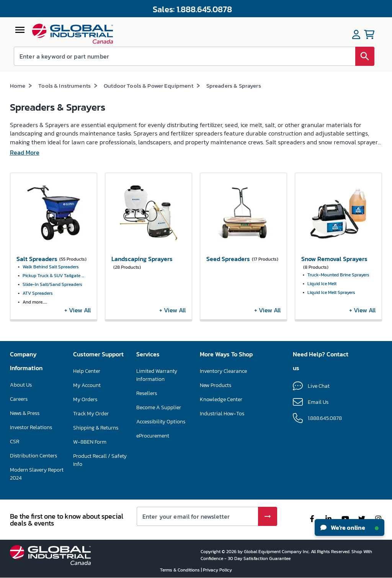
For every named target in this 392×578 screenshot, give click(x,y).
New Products (216, 385)
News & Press (25, 413)
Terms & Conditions (180, 570)
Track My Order (91, 414)
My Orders (85, 399)
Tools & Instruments (65, 86)
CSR (15, 442)
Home (18, 86)
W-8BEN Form (90, 442)
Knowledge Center (221, 399)
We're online (350, 527)
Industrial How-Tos (222, 414)
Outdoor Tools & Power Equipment (149, 86)
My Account (87, 385)
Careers (19, 399)
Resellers (147, 393)
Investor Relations (31, 427)
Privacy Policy (217, 570)
